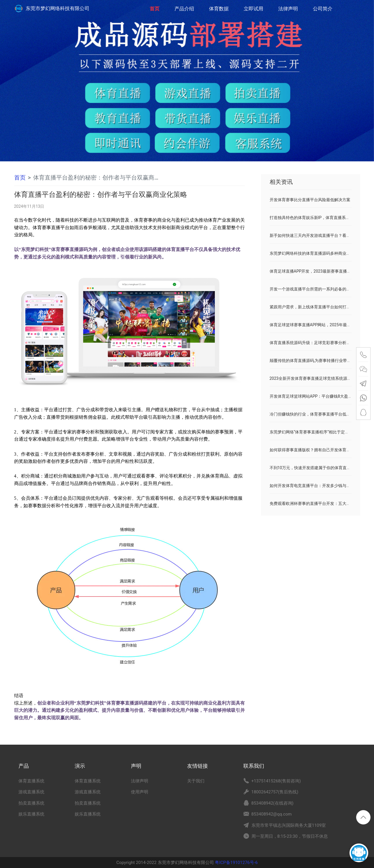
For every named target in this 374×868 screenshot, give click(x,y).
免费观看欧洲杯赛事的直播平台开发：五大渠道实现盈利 (320, 503)
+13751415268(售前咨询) (276, 781)
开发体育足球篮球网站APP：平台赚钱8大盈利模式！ (317, 396)
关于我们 (196, 781)
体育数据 (219, 9)
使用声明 (140, 792)
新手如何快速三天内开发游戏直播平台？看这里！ (314, 235)
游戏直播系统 (31, 792)
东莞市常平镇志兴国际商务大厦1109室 (289, 825)
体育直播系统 (31, 781)
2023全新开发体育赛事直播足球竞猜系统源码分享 (314, 378)
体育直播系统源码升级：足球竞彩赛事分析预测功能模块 (320, 343)
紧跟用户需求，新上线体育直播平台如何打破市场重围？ (320, 307)
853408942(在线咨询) (272, 803)
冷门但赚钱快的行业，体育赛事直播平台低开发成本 (316, 414)
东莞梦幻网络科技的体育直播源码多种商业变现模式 (316, 253)
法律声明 (288, 9)
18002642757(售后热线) (275, 792)
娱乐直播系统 (31, 814)
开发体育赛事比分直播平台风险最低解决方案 (310, 200)
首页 (155, 6)
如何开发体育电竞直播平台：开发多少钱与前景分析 (316, 486)
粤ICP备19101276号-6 (236, 863)
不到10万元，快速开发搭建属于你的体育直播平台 (314, 468)
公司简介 (323, 9)
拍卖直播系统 (31, 803)
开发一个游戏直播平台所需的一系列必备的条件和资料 (318, 289)
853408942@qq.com (272, 814)
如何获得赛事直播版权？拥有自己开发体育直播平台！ (318, 450)
